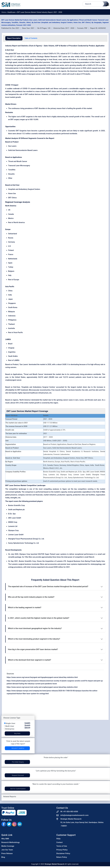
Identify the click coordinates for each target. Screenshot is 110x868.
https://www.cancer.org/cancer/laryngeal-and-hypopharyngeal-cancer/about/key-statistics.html (42, 677)
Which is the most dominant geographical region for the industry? (35, 628)
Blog (3, 857)
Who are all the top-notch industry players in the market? (31, 597)
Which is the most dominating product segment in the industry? (34, 639)
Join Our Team (7, 850)
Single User (10, 723)
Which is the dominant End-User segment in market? (29, 660)
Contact (60, 842)
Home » (4, 12)
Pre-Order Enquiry (18, 762)
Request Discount (18, 775)
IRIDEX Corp (13, 522)
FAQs (59, 839)
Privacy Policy (62, 850)
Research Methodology (11, 842)
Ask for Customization (18, 789)
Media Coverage (8, 846)
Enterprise (10, 729)
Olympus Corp (13, 530)
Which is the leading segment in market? (25, 608)
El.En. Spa (12, 514)
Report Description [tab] (14, 38)
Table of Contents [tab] (31, 38)
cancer (66, 400)
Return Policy (62, 857)
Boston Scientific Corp (16, 505)
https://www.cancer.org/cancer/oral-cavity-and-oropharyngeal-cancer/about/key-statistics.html (42, 687)
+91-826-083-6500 (71, 812)
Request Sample (18, 748)
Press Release (7, 853)
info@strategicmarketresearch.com (75, 815)
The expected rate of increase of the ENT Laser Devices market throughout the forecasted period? (48, 586)
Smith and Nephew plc (16, 510)
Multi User (10, 726)
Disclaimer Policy (63, 853)
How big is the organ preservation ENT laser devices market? (33, 649)
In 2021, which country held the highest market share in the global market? (39, 618)
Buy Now (17, 733)
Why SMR (5, 839)
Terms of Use (62, 846)
